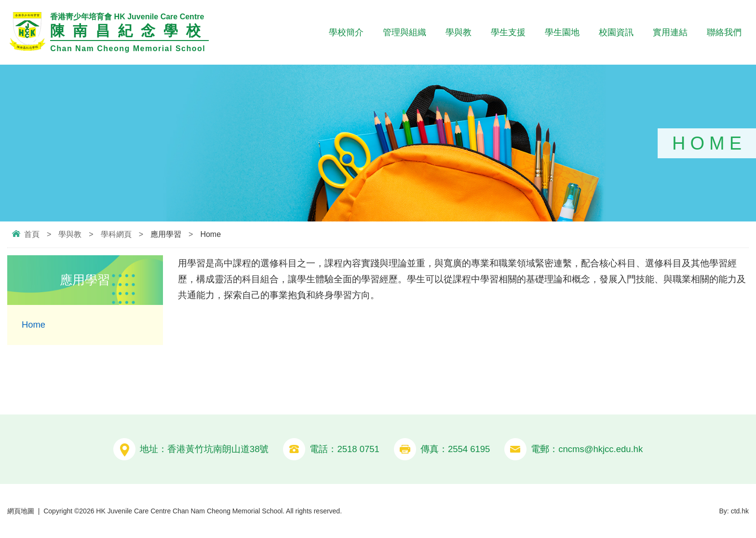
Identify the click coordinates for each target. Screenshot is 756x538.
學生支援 (508, 32)
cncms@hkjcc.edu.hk (601, 449)
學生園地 (562, 32)
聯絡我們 (724, 32)
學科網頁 (116, 234)
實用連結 (670, 32)
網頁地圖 (21, 510)
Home (34, 325)
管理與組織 (405, 32)
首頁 (32, 234)
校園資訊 (616, 32)
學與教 (459, 32)
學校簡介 (346, 32)
